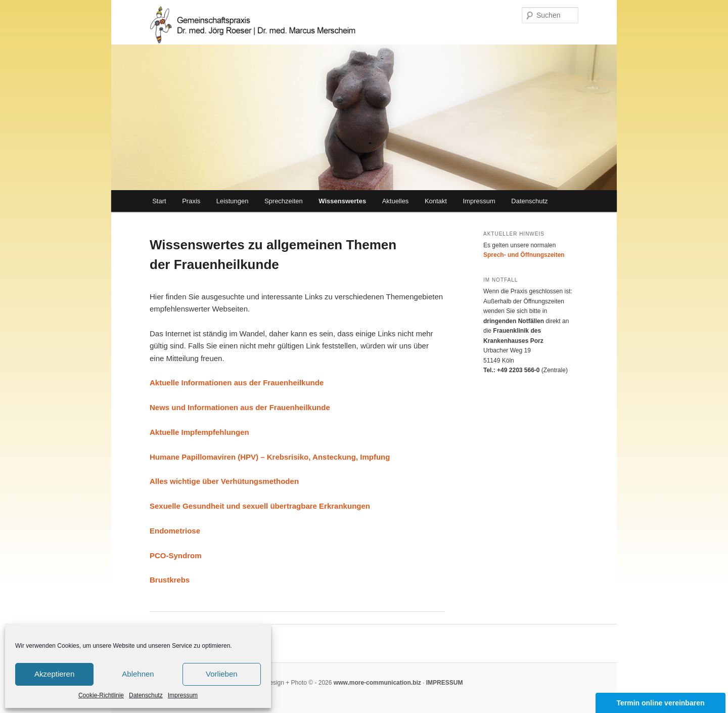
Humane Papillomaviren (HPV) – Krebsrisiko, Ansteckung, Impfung (270, 457)
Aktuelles (396, 201)
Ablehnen (138, 674)
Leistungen (233, 201)
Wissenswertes (342, 201)
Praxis (191, 201)
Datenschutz (146, 695)
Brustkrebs (170, 580)
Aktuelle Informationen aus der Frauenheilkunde (237, 383)
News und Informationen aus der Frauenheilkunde (240, 407)
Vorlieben (222, 674)
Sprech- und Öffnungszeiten (524, 255)
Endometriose (175, 531)
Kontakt (436, 201)
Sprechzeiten (284, 201)
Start (159, 201)
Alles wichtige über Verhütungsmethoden (224, 481)
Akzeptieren (54, 674)
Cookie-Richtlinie (101, 695)
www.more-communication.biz (376, 683)
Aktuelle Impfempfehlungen (199, 432)
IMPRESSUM (445, 683)
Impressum (183, 695)
